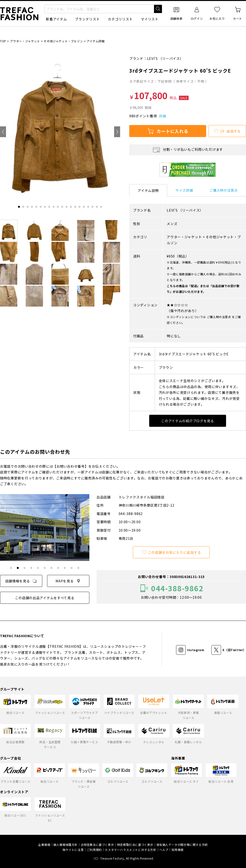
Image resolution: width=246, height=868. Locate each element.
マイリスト (150, 19)
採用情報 (178, 850)
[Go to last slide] (3, 132)
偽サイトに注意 (73, 850)
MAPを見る (68, 581)
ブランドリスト (87, 19)
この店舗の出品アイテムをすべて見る (45, 598)
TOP (3, 41)
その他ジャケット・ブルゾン (63, 41)
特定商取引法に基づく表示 (135, 845)
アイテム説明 (148, 190)
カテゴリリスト (120, 19)
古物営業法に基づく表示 (97, 845)
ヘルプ (164, 850)
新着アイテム (56, 19)
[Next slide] (117, 132)
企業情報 (44, 845)
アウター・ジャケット (25, 41)
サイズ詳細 (184, 190)
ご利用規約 (94, 850)
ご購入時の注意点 (224, 190)
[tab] (19, 207)
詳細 (163, 116)
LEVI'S (152, 58)
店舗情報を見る (21, 581)
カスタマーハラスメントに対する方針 (130, 850)
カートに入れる (168, 131)
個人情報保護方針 (65, 845)
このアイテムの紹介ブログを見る (188, 421)
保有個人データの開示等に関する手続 (182, 845)
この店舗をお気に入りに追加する (171, 552)
